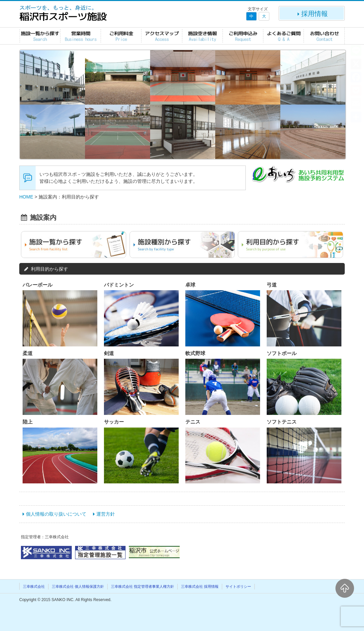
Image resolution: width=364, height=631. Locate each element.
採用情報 (312, 14)
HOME (26, 197)
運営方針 (106, 514)
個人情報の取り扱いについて (56, 514)
